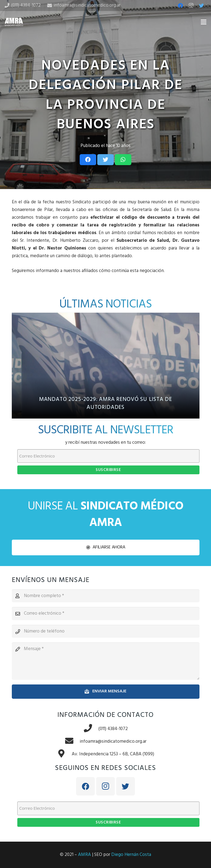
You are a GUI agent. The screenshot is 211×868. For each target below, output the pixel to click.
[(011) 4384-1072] (91, 729)
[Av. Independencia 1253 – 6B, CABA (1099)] (64, 754)
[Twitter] (201, 5)
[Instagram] (191, 5)
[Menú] (203, 22)
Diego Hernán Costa (131, 855)
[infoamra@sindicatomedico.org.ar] (72, 742)
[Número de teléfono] (106, 631)
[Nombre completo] (106, 596)
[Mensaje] (106, 661)
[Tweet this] (105, 160)
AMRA (84, 855)
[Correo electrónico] (106, 614)
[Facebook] (181, 5)
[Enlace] (14, 22)
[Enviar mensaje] (106, 691)
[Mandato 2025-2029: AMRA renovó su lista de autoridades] (106, 365)
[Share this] (88, 160)
